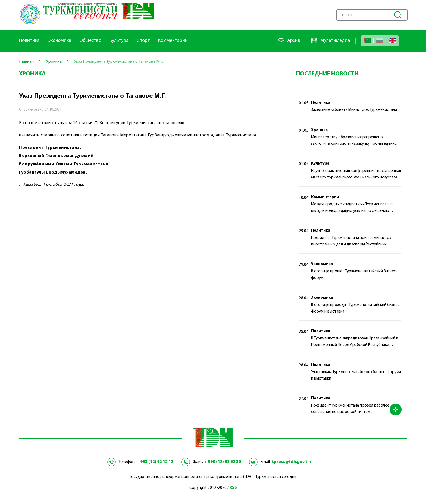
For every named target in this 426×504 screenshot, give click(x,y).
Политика (29, 41)
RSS (233, 488)
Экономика (59, 41)
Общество (90, 41)
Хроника (319, 130)
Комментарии (173, 41)
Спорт (143, 41)
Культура (119, 41)
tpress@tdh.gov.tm (291, 462)
